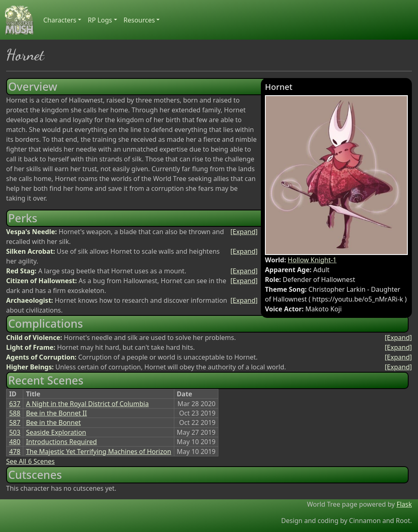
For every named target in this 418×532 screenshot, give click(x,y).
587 (14, 422)
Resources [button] (139, 20)
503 (14, 432)
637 (14, 404)
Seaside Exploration (56, 432)
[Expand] (244, 232)
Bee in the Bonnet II (57, 413)
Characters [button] (60, 20)
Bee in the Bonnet (53, 422)
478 (14, 452)
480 (14, 442)
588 (14, 413)
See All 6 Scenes (30, 461)
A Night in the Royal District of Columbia (88, 404)
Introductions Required (62, 442)
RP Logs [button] (100, 20)
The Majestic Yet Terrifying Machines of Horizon (99, 452)
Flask (404, 504)
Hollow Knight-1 (312, 260)
